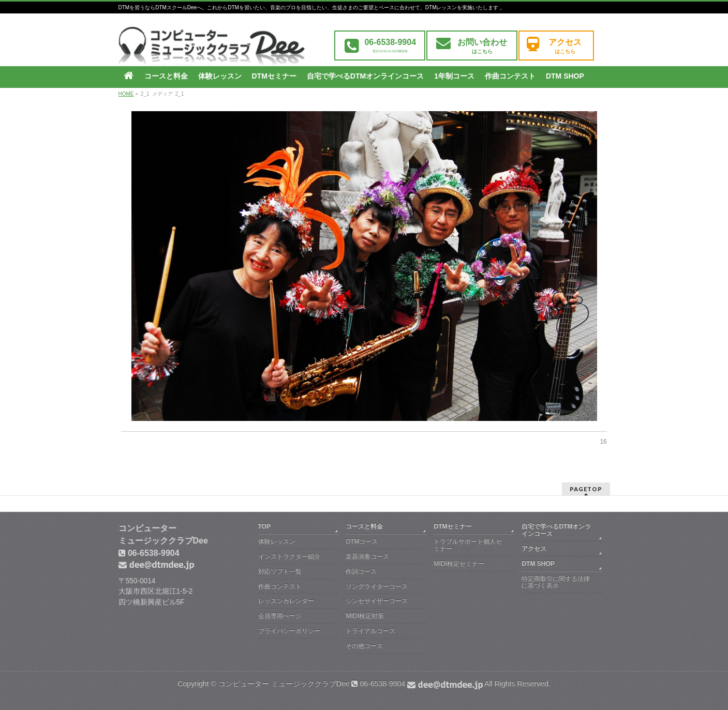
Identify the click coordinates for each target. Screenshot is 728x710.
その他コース (364, 646)
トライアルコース (370, 631)
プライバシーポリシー (289, 631)
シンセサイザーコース (377, 601)
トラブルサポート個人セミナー (468, 545)
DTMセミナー (453, 526)
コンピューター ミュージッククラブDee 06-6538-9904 (351, 684)
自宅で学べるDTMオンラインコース (556, 530)
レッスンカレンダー (286, 601)
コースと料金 (364, 526)
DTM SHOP (538, 564)
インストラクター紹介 (289, 556)
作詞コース (361, 571)
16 (603, 442)
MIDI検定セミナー (459, 564)
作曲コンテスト (280, 586)
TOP (264, 526)
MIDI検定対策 (365, 616)
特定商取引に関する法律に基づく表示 (556, 582)
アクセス (534, 549)
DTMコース (362, 541)
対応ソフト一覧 (280, 571)
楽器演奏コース (367, 556)
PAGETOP (586, 489)
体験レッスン (277, 541)
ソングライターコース (377, 586)
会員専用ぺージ (280, 616)
